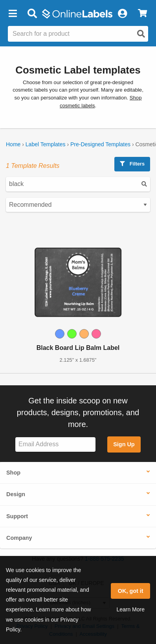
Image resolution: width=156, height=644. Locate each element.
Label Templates (46, 144)
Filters (132, 164)
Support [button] (17, 516)
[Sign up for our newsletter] (55, 444)
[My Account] (122, 14)
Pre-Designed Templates (100, 144)
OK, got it (131, 591)
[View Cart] (142, 14)
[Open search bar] (32, 14)
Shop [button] (13, 473)
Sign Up (124, 444)
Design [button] (16, 494)
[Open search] (141, 34)
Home (13, 144)
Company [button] (19, 538)
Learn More (130, 609)
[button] (13, 14)
